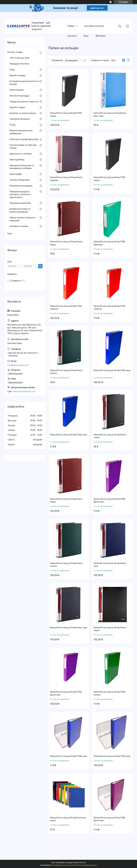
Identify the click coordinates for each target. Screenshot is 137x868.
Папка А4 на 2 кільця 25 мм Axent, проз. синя (110, 115)
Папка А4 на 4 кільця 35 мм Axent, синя (110, 565)
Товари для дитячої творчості (24, 102)
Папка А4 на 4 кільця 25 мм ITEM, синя (112, 756)
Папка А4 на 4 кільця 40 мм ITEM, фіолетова (66, 693)
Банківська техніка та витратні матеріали (20, 210)
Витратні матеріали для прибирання (21, 132)
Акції (86, 36)
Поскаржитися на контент (62, 865)
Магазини (101, 36)
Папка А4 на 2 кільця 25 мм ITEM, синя (68, 756)
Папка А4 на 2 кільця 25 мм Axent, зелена (66, 372)
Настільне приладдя (19, 96)
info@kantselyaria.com (18, 365)
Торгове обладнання (20, 180)
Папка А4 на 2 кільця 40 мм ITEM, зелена (109, 693)
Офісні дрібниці (17, 160)
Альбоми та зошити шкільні (23, 113)
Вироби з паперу (18, 75)
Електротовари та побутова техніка (23, 147)
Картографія (16, 174)
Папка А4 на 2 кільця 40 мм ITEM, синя (68, 435)
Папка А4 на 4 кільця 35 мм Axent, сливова (66, 179)
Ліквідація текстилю (19, 64)
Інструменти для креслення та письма (24, 83)
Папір (12, 70)
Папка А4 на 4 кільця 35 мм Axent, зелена (66, 565)
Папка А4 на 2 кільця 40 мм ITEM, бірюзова (109, 243)
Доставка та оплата (94, 26)
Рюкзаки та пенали (19, 226)
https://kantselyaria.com (24, 392)
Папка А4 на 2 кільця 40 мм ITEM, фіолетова (109, 500)
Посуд (12, 125)
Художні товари (17, 107)
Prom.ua (83, 863)
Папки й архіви (17, 90)
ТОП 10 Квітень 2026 (19, 58)
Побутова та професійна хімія (24, 139)
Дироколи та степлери (20, 154)
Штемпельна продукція (21, 186)
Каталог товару (15, 52)
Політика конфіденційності (86, 865)
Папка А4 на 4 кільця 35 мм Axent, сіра (68, 628)
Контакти (72, 36)
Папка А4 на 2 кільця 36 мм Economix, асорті (68, 819)
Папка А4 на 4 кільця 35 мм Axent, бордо (66, 500)
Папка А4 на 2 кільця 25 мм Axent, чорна (110, 436)
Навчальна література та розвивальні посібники (22, 167)
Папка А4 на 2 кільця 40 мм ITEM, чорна (109, 179)
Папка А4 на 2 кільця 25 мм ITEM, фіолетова (109, 819)
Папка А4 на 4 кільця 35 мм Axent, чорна (110, 629)
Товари (71, 26)
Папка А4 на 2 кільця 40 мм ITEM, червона (109, 308)
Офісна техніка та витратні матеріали (22, 219)
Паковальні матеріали (20, 203)
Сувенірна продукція (20, 119)
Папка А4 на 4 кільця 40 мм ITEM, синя (112, 370)
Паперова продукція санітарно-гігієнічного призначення (20, 194)
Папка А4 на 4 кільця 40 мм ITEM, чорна (66, 115)
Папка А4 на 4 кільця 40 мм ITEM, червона (66, 308)
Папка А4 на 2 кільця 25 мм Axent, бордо (66, 243)
